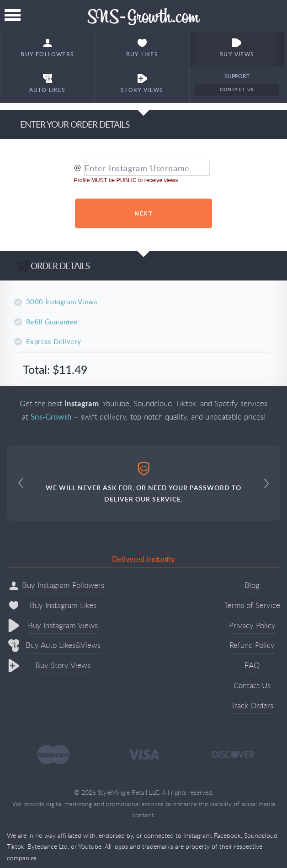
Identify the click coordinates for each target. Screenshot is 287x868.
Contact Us (237, 89)
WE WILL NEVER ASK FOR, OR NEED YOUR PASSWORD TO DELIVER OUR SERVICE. (143, 483)
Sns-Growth (144, 16)
